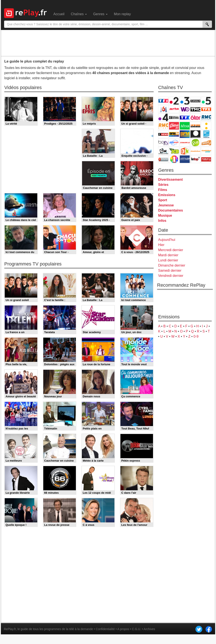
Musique (165, 215)
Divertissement (170, 180)
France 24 (206, 134)
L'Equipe (185, 142)
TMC (195, 109)
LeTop (195, 159)
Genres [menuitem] (100, 14)
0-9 (196, 336)
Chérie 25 (174, 126)
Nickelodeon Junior (206, 151)
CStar (174, 117)
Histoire (163, 159)
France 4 (163, 117)
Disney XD (174, 151)
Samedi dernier (170, 271)
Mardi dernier (168, 255)
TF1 (163, 101)
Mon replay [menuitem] (122, 14)
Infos (162, 221)
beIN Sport (163, 142)
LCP (185, 159)
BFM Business (185, 134)
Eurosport (174, 142)
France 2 (174, 101)
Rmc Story (163, 126)
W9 (185, 109)
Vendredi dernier (171, 276)
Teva (185, 126)
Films (163, 190)
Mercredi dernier (171, 250)
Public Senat (206, 159)
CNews (163, 134)
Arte (174, 109)
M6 (163, 109)
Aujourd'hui (167, 240)
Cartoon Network (163, 151)
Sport (163, 200)
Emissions (167, 195)
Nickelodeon (195, 151)
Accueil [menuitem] (59, 14)
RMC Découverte (206, 117)
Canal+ (195, 101)
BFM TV (174, 134)
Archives (149, 629)
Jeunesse (166, 205)
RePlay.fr (10, 629)
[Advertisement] (108, 43)
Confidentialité (105, 629)
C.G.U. (136, 629)
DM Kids (185, 151)
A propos (123, 629)
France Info (206, 126)
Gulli (195, 142)
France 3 (185, 101)
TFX (206, 109)
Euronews (195, 134)
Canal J (206, 142)
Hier (161, 245)
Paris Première (195, 126)
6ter (195, 117)
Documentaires (171, 210)
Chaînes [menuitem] (79, 14)
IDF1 (174, 159)
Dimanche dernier (172, 265)
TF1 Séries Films (185, 117)
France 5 (206, 101)
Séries (163, 185)
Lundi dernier (168, 260)
